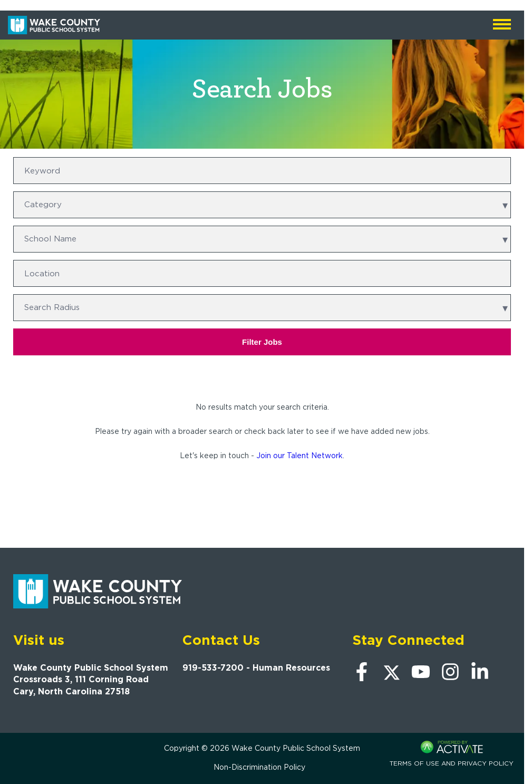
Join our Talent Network (299, 456)
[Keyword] (262, 171)
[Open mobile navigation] (502, 25)
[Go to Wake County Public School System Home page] (54, 25)
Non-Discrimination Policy (259, 767)
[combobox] (262, 273)
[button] (505, 274)
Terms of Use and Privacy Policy (452, 763)
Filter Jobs (262, 342)
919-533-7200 (213, 668)
